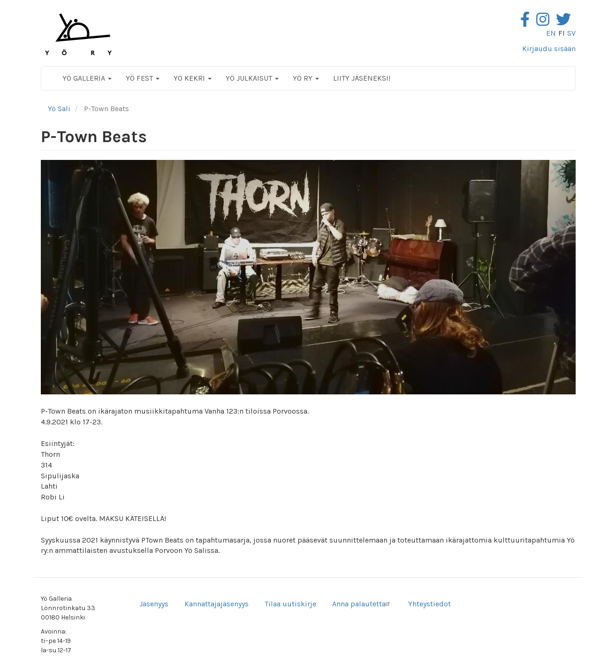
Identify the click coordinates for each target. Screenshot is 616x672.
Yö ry (306, 78)
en (551, 33)
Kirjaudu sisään (549, 49)
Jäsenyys (154, 604)
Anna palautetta (362, 604)
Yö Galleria (87, 78)
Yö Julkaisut (252, 78)
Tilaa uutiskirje (290, 604)
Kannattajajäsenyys (217, 604)
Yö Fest (143, 78)
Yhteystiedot (430, 604)
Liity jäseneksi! (362, 78)
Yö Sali (59, 109)
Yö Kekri (193, 78)
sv (571, 33)
